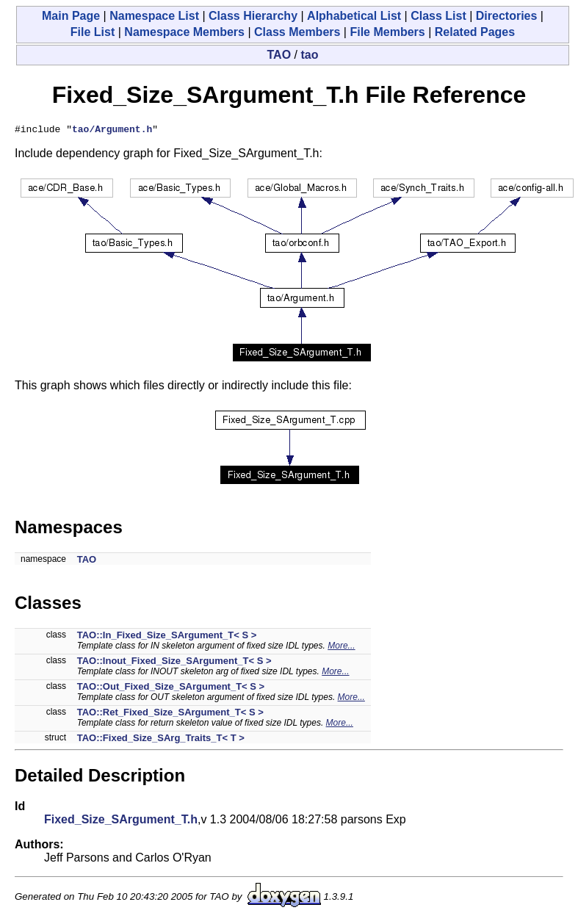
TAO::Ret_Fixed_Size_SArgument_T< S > (170, 714)
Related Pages (475, 32)
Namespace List (154, 16)
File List (93, 32)
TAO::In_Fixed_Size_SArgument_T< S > (167, 637)
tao (309, 55)
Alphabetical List (354, 16)
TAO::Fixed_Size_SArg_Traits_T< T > (161, 740)
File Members (387, 32)
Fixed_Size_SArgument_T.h (121, 822)
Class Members (297, 32)
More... (341, 648)
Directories (507, 16)
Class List (438, 16)
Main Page (71, 16)
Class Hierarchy (253, 16)
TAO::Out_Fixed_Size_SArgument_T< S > (171, 689)
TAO (279, 55)
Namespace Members (184, 32)
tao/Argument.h (112, 131)
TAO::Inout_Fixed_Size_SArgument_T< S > (174, 663)
